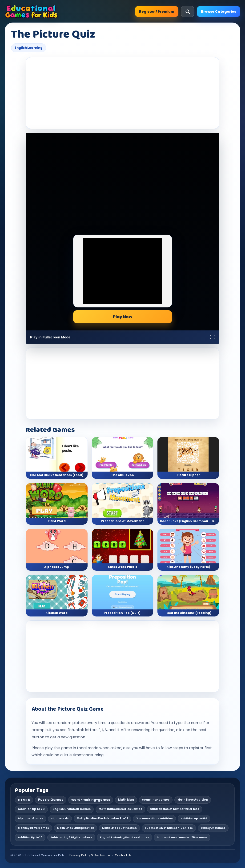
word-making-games (91, 800)
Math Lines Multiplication (76, 828)
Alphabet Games (30, 818)
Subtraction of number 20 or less (175, 809)
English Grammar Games (72, 809)
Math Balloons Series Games (120, 809)
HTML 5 (24, 800)
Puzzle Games (51, 800)
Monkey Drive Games (33, 828)
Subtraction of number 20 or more (182, 837)
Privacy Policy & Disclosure (90, 855)
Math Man (126, 800)
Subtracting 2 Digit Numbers (71, 837)
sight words (60, 818)
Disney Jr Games (213, 828)
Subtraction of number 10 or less (169, 828)
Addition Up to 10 (30, 837)
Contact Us (123, 855)
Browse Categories (219, 12)
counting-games (156, 800)
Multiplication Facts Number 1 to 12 (102, 818)
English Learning (29, 48)
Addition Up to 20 (31, 809)
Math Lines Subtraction (119, 828)
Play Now (123, 317)
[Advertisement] (122, 93)
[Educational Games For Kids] (31, 12)
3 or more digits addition (154, 818)
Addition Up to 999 (194, 818)
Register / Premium (157, 12)
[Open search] (188, 12)
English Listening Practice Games (125, 837)
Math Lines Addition (193, 800)
